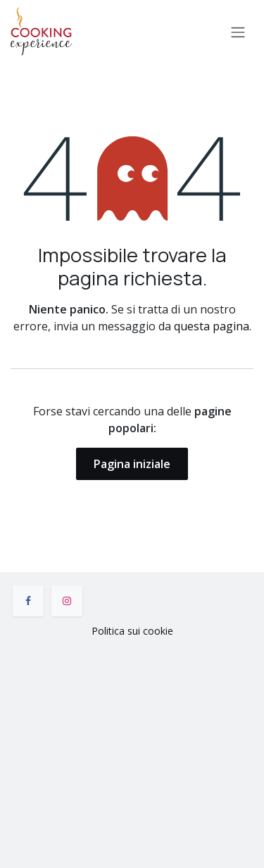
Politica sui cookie (132, 631)
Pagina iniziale (132, 464)
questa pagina (212, 326)
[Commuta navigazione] (238, 32)
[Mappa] (132, 750)
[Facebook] (28, 601)
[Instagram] (67, 601)
